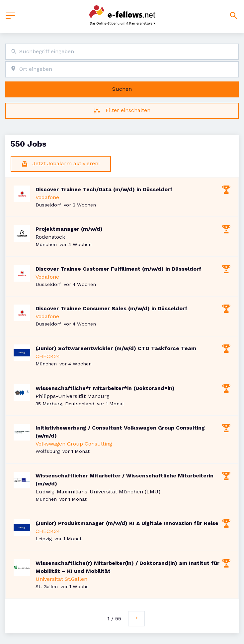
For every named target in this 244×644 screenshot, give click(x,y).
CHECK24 (48, 356)
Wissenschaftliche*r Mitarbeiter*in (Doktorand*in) (105, 388)
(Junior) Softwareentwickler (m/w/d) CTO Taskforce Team (116, 348)
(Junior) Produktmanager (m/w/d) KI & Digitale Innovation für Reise (127, 523)
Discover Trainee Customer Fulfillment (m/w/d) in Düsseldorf (119, 269)
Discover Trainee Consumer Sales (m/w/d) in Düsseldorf (112, 308)
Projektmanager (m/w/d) (69, 229)
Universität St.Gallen (61, 579)
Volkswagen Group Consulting (74, 444)
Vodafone (47, 197)
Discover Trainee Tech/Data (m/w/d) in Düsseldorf (104, 189)
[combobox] (122, 52)
